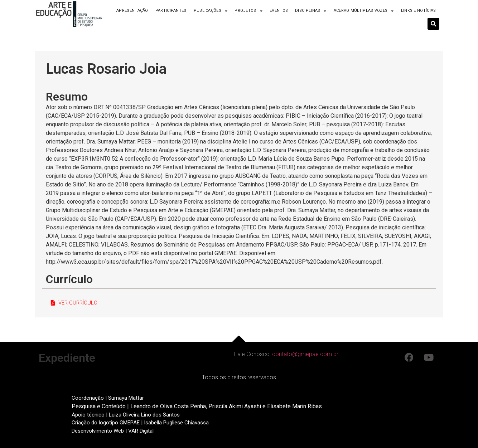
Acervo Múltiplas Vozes (364, 11)
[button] (74, 303)
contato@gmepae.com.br (305, 354)
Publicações (211, 11)
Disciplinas (311, 11)
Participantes (171, 11)
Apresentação (132, 11)
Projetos (248, 11)
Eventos (279, 11)
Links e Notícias (419, 11)
